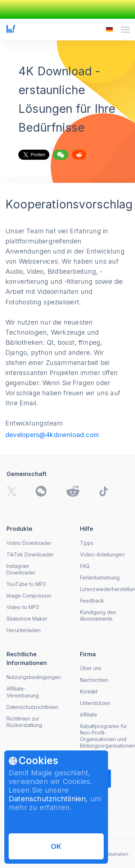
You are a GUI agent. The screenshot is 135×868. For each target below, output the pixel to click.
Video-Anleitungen (102, 554)
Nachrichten (94, 680)
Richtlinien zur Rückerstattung (24, 722)
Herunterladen (24, 630)
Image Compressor (29, 596)
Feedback (92, 601)
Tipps (87, 543)
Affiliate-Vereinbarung (23, 692)
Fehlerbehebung (100, 578)
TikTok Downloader (30, 554)
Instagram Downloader (21, 569)
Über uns (91, 668)
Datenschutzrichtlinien (47, 799)
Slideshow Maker (27, 619)
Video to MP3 (23, 607)
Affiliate (89, 715)
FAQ (85, 566)
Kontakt (89, 691)
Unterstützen (95, 703)
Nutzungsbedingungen (34, 677)
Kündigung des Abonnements (98, 615)
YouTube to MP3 (26, 584)
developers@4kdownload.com (52, 435)
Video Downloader (29, 543)
